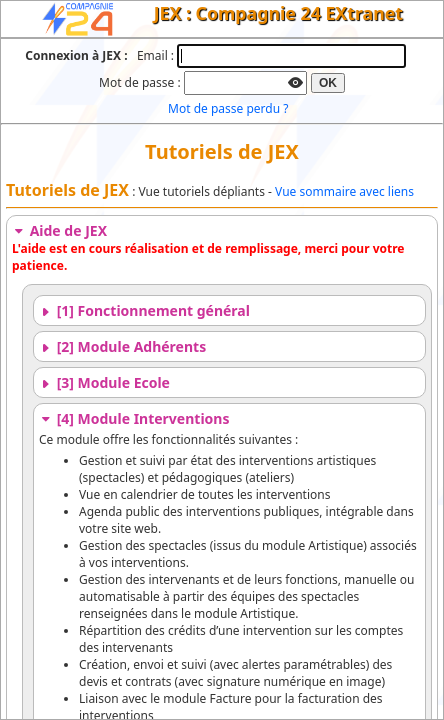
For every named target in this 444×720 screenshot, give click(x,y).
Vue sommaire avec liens (344, 191)
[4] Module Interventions (134, 418)
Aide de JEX (59, 230)
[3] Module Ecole (104, 382)
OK (328, 83)
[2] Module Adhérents (122, 346)
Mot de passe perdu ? (228, 108)
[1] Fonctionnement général (144, 310)
